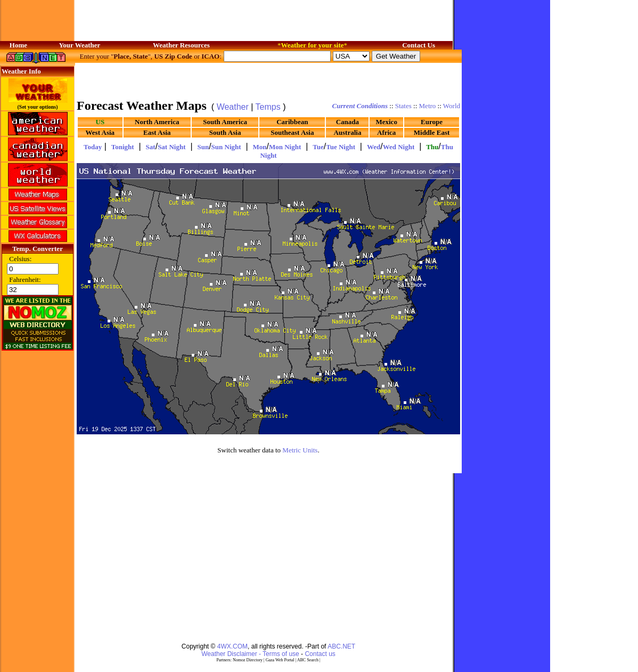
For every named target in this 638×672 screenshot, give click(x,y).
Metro (428, 106)
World (452, 106)
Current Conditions (360, 106)
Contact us (320, 654)
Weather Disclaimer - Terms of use (250, 654)
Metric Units (300, 450)
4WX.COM (232, 646)
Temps (268, 107)
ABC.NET (341, 646)
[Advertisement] (268, 80)
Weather (233, 107)
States (403, 106)
